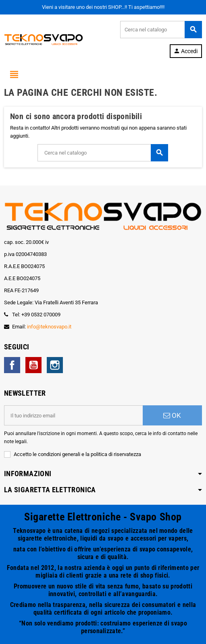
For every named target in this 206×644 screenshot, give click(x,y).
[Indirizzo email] (73, 415)
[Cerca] (161, 30)
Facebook (12, 365)
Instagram (55, 365)
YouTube (33, 365)
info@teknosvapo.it (49, 327)
